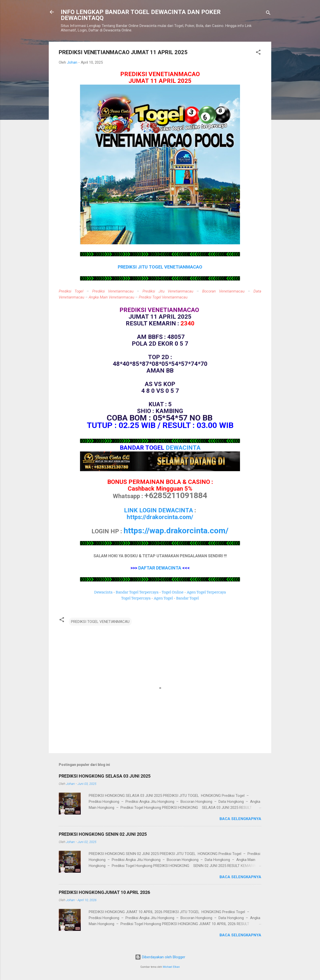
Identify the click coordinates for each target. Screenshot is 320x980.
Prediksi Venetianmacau (113, 291)
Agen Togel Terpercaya (206, 592)
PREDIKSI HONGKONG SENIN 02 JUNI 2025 (103, 834)
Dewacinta (103, 592)
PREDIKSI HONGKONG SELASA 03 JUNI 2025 (105, 776)
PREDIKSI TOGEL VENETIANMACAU (100, 622)
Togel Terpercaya (136, 598)
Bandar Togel (187, 598)
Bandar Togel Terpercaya (137, 592)
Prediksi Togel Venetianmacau (163, 297)
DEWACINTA (183, 448)
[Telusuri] (268, 14)
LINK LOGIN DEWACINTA (158, 510)
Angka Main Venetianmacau (111, 297)
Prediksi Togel (71, 291)
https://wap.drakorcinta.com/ (176, 531)
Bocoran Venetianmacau (223, 291)
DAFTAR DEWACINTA (160, 568)
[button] (258, 53)
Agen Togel (163, 598)
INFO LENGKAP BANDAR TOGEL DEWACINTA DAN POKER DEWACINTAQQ (141, 15)
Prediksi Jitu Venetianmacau (168, 291)
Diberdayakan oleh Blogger (160, 957)
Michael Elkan (171, 967)
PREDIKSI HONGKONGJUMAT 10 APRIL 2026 (104, 892)
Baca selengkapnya (240, 819)
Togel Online (173, 592)
